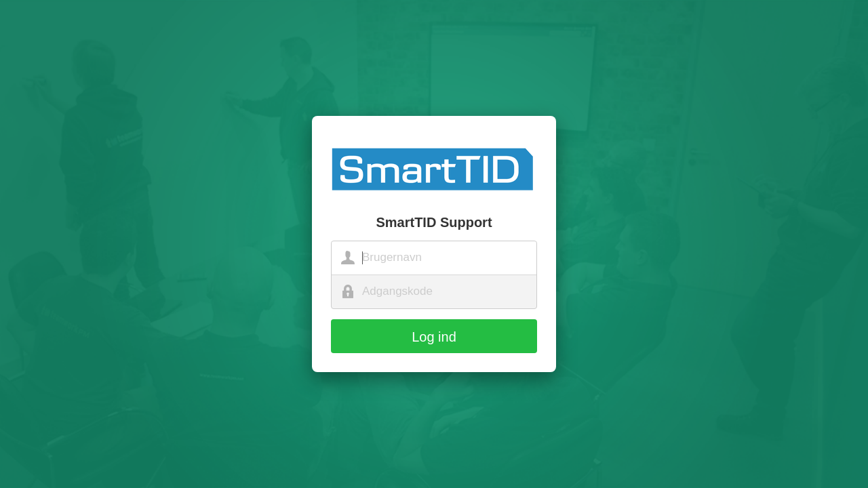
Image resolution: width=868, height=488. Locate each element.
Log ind (434, 337)
